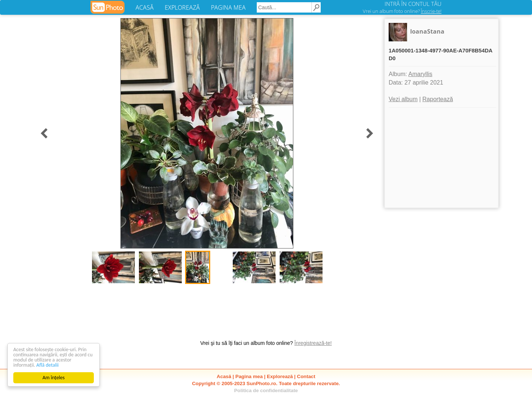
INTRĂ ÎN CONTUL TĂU (413, 4)
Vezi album (403, 99)
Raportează (438, 99)
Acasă (224, 376)
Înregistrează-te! (313, 343)
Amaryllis (420, 74)
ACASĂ (145, 7)
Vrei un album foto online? (402, 11)
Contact (306, 376)
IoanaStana (427, 31)
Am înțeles (54, 378)
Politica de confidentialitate (266, 390)
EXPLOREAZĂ (182, 7)
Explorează (280, 376)
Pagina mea (249, 376)
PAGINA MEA (228, 7)
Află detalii (47, 365)
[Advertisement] (441, 158)
